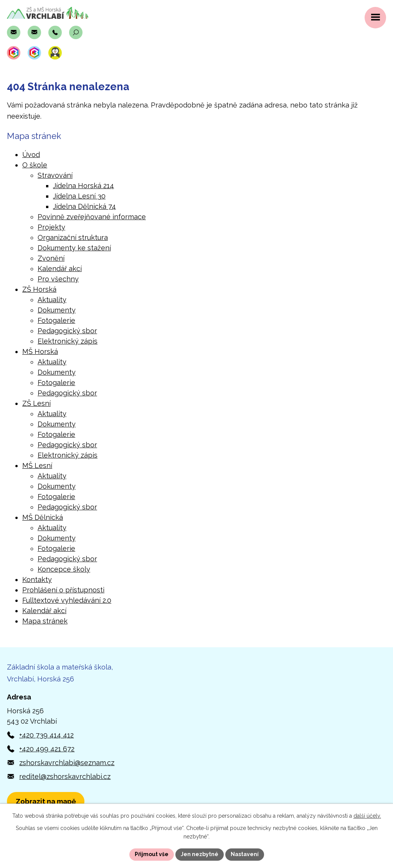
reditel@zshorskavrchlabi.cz (65, 776)
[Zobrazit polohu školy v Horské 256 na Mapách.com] (46, 801)
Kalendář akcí (60, 269)
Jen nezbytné (200, 854)
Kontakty (37, 579)
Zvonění (51, 258)
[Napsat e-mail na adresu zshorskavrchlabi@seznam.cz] (14, 32)
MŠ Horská (40, 351)
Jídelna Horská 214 (83, 186)
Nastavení (245, 854)
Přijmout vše (152, 854)
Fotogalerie (56, 320)
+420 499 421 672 (47, 749)
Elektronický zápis (68, 341)
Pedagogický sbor (67, 331)
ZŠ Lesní (36, 403)
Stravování (55, 175)
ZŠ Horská (39, 289)
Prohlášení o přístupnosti (63, 590)
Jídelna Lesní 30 (79, 196)
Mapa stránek (45, 621)
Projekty (51, 227)
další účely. (367, 816)
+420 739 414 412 (46, 735)
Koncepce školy (64, 569)
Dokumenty (57, 310)
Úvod (31, 155)
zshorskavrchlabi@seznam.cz (67, 763)
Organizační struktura (73, 237)
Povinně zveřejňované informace (92, 217)
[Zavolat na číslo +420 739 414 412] (55, 32)
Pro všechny (58, 279)
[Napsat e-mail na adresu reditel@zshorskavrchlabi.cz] (34, 32)
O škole (35, 165)
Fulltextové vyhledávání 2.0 (67, 600)
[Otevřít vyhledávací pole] (76, 32)
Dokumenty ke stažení (74, 248)
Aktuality (52, 300)
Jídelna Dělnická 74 (84, 206)
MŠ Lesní (37, 465)
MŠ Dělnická (43, 517)
